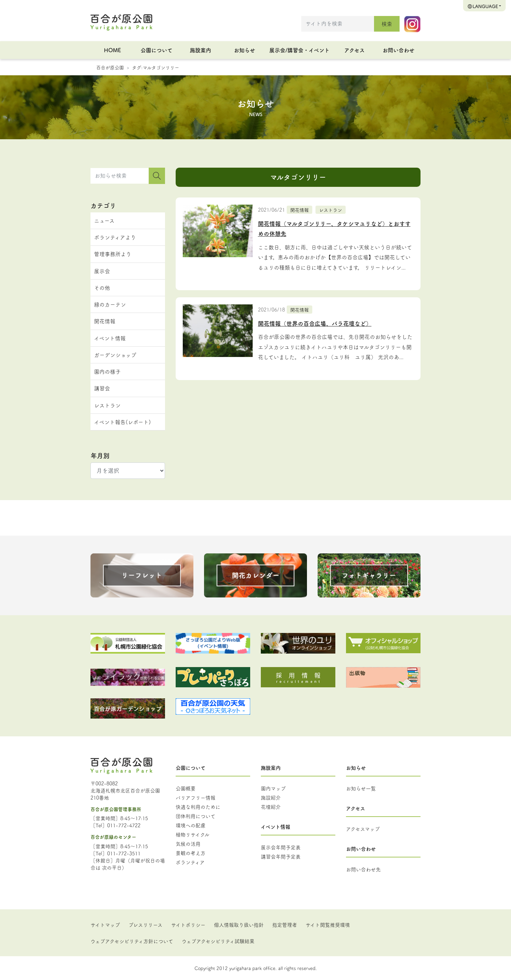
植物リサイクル (193, 834)
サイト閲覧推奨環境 (328, 925)
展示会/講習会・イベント (300, 50)
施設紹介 (271, 797)
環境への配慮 (191, 825)
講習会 (102, 388)
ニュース (104, 220)
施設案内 (200, 50)
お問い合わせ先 (363, 869)
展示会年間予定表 (281, 847)
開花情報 (300, 210)
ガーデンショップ (115, 355)
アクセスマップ (363, 829)
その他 (102, 288)
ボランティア (190, 862)
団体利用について (196, 816)
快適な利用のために (198, 807)
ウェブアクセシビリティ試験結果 (218, 941)
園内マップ (273, 788)
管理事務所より (113, 254)
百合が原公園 (110, 67)
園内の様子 (107, 371)
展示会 (102, 271)
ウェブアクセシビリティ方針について (132, 941)
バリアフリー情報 (196, 797)
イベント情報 (110, 338)
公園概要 (186, 788)
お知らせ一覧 (361, 788)
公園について (156, 50)
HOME (112, 50)
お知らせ (244, 50)
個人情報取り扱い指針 (239, 925)
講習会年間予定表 (281, 856)
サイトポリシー (188, 925)
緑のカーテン (110, 304)
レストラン (331, 210)
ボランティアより (115, 237)
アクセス (355, 50)
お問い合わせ (399, 50)
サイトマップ (105, 925)
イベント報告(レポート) (122, 422)
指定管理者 (285, 925)
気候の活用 (188, 844)
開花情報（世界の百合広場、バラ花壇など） (315, 323)
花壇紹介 (271, 807)
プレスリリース (145, 925)
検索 (387, 24)
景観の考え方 (191, 853)
